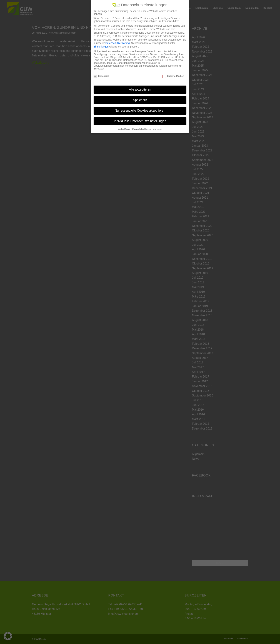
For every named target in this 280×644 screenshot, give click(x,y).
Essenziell (101, 76)
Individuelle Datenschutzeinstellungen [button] (140, 121)
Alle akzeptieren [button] (140, 89)
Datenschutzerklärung (117, 43)
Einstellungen (101, 47)
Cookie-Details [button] (124, 129)
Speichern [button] (140, 100)
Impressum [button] (157, 129)
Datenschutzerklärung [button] (142, 129)
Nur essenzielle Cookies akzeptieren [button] (140, 111)
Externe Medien (173, 76)
